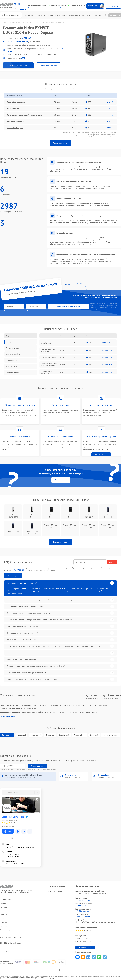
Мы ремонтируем (11, 15)
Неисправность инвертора (50, 357)
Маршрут (8, 831)
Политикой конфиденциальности (46, 770)
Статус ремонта (115, 15)
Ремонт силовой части (16, 121)
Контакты (99, 15)
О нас (44, 15)
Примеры (4, 907)
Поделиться (77, 957)
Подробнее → (107, 343)
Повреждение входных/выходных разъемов (49, 364)
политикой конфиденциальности (31, 311)
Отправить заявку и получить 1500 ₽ (68, 307)
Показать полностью (8, 717)
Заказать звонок (61, 480)
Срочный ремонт (28, 15)
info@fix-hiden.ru (82, 911)
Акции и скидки (75, 15)
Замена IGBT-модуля (15, 128)
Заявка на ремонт (88, 15)
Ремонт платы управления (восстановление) (24, 115)
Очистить (112, 562)
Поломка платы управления (46, 372)
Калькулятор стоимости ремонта (12, 938)
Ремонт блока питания (16, 102)
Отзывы (50, 15)
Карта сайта (5, 951)
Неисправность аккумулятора (46, 343)
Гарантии (65, 15)
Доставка (57, 15)
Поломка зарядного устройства (48, 350)
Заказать (109, 102)
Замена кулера (13, 108)
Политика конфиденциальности (60, 970)
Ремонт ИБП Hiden (55, 892)
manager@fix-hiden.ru (84, 916)
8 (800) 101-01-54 (82, 905)
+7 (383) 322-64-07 (59, 5)
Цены (37, 15)
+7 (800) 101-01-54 (77, 5)
